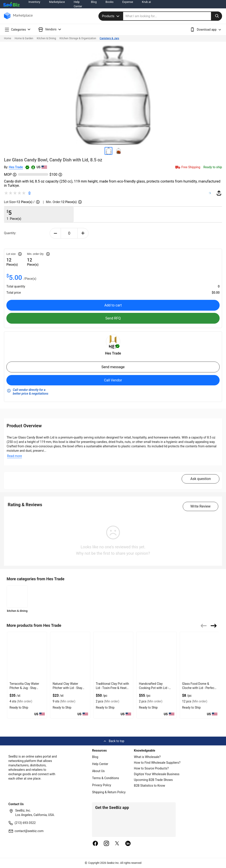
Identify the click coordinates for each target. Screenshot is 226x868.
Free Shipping (187, 167)
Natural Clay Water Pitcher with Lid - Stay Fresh (67, 688)
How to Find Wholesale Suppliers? (157, 763)
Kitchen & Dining (46, 38)
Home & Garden (24, 38)
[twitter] (117, 844)
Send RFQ (113, 318)
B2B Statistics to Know (150, 786)
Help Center (100, 764)
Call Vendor (113, 380)
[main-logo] (18, 19)
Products (111, 16)
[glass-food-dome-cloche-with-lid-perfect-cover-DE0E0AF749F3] (200, 656)
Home (8, 38)
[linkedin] (128, 844)
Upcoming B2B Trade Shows (153, 780)
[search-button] (217, 16)
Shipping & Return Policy (109, 792)
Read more (14, 456)
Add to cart (113, 305)
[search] (173, 16)
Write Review (201, 506)
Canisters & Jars (109, 38)
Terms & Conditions (105, 778)
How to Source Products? (151, 768)
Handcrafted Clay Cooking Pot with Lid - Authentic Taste (154, 688)
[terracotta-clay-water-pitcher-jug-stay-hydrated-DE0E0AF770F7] (27, 656)
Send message (113, 367)
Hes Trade (16, 167)
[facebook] (95, 844)
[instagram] (106, 844)
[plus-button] (83, 233)
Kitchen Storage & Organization (78, 38)
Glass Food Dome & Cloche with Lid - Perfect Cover (199, 688)
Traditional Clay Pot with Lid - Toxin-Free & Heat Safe (112, 688)
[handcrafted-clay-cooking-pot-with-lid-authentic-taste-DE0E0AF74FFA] (156, 656)
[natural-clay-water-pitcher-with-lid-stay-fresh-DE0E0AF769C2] (70, 656)
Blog (95, 757)
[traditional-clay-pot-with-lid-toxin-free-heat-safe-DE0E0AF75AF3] (113, 656)
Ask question (201, 479)
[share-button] (219, 193)
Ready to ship (213, 167)
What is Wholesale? (147, 757)
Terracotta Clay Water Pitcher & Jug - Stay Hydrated (24, 688)
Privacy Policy (102, 785)
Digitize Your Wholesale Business (157, 774)
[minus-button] (55, 233)
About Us (98, 771)
